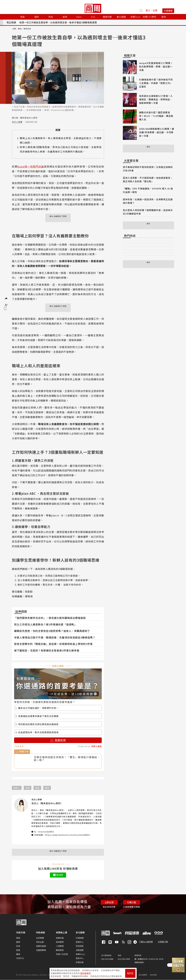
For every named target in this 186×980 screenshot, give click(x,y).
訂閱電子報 (163, 942)
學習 (37, 788)
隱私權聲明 (143, 975)
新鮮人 (17, 788)
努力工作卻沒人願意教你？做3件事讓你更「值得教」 (45, 624)
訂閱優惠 (168, 11)
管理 (18, 950)
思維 (28, 788)
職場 (20, 29)
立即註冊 (109, 902)
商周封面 (60, 938)
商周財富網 (41, 946)
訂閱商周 (80, 938)
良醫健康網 (41, 950)
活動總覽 (80, 950)
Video (79, 17)
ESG (93, 17)
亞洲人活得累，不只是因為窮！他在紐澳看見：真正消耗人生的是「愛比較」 (148, 179)
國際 (18, 942)
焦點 (18, 938)
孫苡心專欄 (17, 122)
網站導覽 (153, 975)
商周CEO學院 (150, 17)
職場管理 (60, 950)
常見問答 (80, 946)
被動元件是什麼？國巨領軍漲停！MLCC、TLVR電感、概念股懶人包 (156, 116)
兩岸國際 (60, 942)
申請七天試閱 (62, 954)
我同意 (130, 973)
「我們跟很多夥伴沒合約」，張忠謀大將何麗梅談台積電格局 (50, 618)
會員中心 (80, 958)
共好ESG (20, 958)
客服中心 (80, 942)
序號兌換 (80, 962)
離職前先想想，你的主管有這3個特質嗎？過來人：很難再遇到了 (52, 631)
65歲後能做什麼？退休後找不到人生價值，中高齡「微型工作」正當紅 (156, 83)
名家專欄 (40, 938)
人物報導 (60, 946)
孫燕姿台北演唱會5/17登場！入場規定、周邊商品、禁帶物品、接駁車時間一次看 (156, 99)
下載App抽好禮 (146, 942)
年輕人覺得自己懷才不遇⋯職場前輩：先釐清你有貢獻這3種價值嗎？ (55, 637)
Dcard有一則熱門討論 (31, 166)
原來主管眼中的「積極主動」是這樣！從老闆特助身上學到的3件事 (53, 644)
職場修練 (27, 29)
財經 (18, 946)
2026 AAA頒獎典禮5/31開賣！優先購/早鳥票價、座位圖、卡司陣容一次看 (157, 132)
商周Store (135, 17)
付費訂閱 (131, 902)
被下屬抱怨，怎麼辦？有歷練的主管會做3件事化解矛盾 (47, 650)
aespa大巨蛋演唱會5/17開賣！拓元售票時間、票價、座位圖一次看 (156, 66)
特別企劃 (40, 942)
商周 (14, 29)
